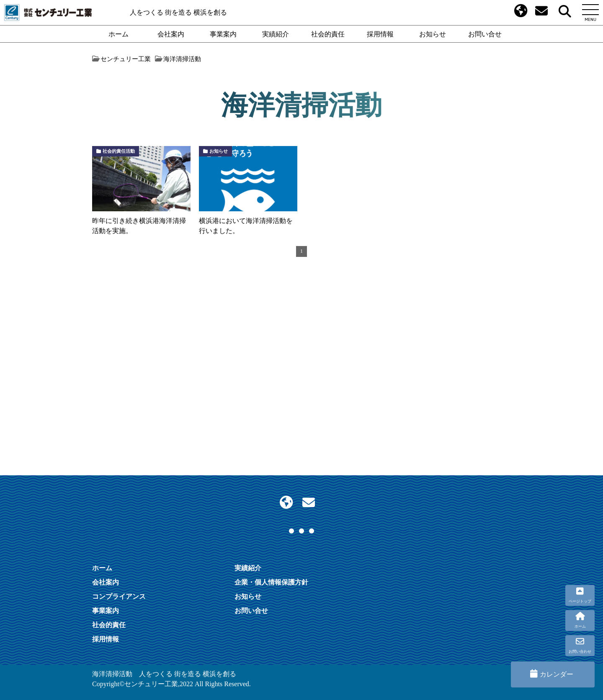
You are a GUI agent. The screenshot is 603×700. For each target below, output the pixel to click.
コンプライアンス (119, 596)
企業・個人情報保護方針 (271, 582)
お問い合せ (485, 34)
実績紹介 (276, 34)
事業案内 (223, 34)
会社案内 (171, 34)
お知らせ (433, 34)
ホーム (119, 34)
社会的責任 (328, 34)
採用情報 (380, 34)
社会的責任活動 (119, 151)
